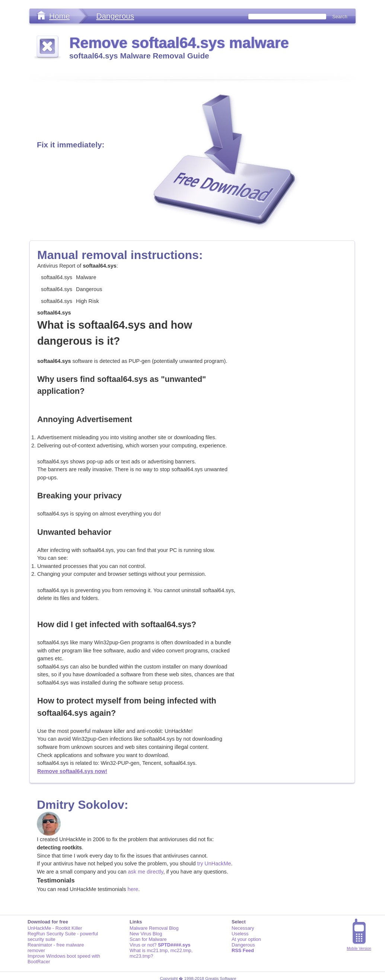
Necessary (243, 928)
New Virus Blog (146, 934)
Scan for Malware (148, 939)
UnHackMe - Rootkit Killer (55, 928)
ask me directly (146, 872)
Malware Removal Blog (154, 928)
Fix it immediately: (71, 145)
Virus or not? (160, 945)
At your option (246, 939)
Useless (240, 934)
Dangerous (115, 16)
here (133, 889)
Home (59, 16)
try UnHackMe (214, 864)
